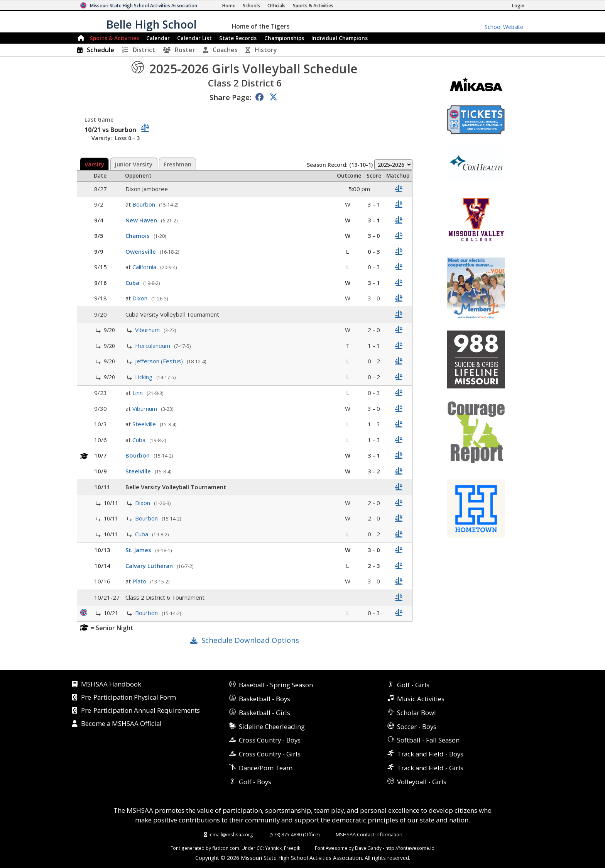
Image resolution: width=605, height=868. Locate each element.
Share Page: (230, 97)
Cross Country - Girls (270, 754)
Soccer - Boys (417, 726)
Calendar (158, 38)
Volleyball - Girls (422, 782)
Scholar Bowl (417, 713)
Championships (284, 38)
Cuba (133, 283)
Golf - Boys (255, 782)
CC (260, 848)
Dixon (141, 298)
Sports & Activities (114, 38)
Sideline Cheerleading (272, 726)
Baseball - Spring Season (276, 685)
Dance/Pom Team (266, 768)
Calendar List (194, 38)
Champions (340, 38)
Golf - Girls (413, 685)
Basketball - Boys (264, 699)
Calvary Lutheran (150, 566)
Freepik (292, 848)
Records (238, 38)
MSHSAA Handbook (111, 685)
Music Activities (421, 699)
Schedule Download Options (250, 640)
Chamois (138, 236)
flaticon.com (226, 848)
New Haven (142, 220)
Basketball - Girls (264, 713)
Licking (144, 377)
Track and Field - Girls (430, 768)
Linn (138, 393)
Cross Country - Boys (270, 740)
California (145, 267)
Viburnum (148, 330)
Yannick (273, 848)
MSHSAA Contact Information (369, 834)
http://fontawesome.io (410, 848)
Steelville (145, 424)
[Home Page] (229, 6)
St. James (139, 550)
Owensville (141, 251)
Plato (140, 581)
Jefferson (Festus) (160, 361)
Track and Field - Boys (430, 754)
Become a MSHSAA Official (121, 724)
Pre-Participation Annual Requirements (140, 711)
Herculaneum (153, 346)
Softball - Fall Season (428, 740)
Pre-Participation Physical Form (128, 698)
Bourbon (144, 204)
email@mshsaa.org (232, 834)
